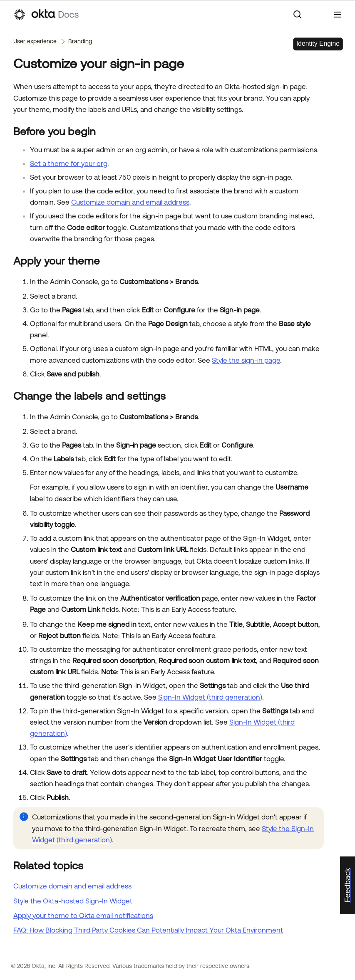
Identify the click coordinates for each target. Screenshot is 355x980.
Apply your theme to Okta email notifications (83, 916)
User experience (35, 41)
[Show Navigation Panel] (338, 15)
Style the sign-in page (246, 360)
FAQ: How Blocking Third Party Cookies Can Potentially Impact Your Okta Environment (148, 930)
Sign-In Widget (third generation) (210, 697)
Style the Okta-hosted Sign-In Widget (73, 901)
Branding (80, 41)
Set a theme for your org (69, 163)
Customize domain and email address (130, 202)
